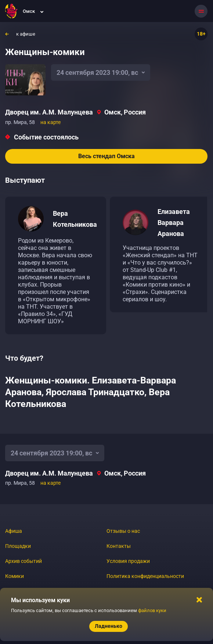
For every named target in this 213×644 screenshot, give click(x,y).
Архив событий (24, 561)
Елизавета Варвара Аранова (174, 223)
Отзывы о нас (123, 531)
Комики (15, 576)
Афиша (14, 531)
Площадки (18, 546)
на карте (50, 122)
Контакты (119, 546)
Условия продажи (128, 561)
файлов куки (152, 610)
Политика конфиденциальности (145, 576)
